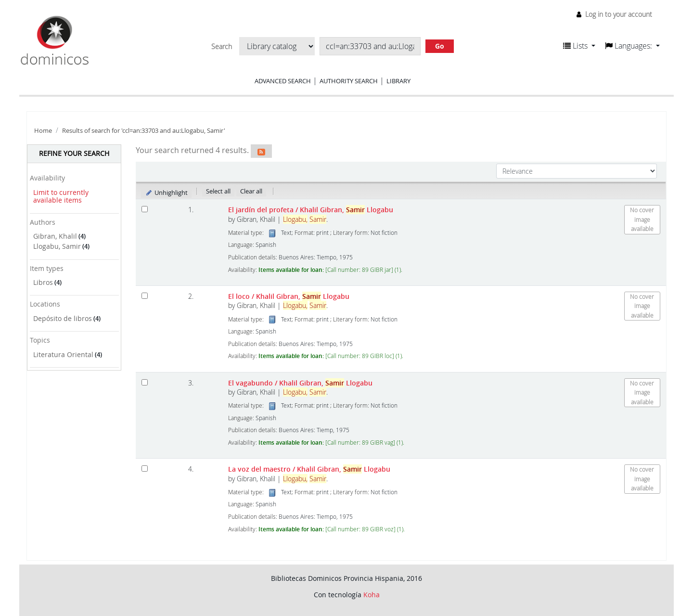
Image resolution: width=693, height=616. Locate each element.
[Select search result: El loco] (145, 296)
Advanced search (283, 81)
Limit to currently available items (61, 196)
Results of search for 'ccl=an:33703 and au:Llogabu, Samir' (144, 131)
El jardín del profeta (311, 210)
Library (398, 81)
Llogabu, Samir (57, 246)
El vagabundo (300, 383)
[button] (579, 46)
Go (440, 46)
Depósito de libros (63, 318)
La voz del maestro (309, 469)
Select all (218, 191)
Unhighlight (166, 192)
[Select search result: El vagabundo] (145, 382)
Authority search (349, 81)
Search (222, 47)
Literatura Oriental (63, 354)
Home (43, 131)
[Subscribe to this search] (261, 151)
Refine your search (74, 153)
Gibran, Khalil (55, 236)
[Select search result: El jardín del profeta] (145, 209)
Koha (372, 595)
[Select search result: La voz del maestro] (145, 468)
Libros (43, 282)
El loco (289, 296)
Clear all (251, 191)
